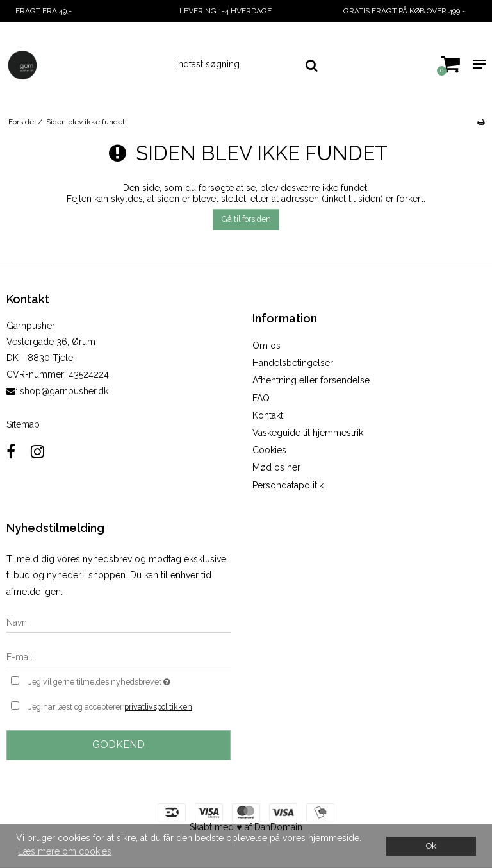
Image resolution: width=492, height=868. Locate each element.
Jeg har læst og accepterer (110, 707)
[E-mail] (119, 656)
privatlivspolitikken (158, 707)
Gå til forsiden (246, 219)
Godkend (119, 745)
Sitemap (23, 424)
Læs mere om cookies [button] (65, 851)
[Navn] (119, 622)
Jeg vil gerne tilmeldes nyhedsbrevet (129, 680)
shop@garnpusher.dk (64, 391)
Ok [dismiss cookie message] (431, 846)
